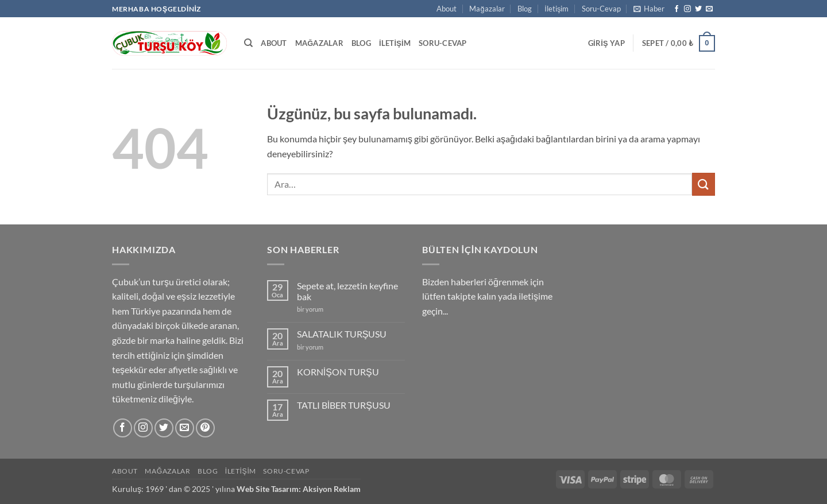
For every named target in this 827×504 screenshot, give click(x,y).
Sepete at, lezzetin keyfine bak (347, 291)
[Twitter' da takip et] (698, 9)
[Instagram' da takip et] (687, 9)
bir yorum (310, 309)
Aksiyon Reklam (332, 489)
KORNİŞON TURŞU (338, 372)
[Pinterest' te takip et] (205, 428)
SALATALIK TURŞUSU (342, 334)
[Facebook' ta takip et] (677, 9)
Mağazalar (487, 9)
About (447, 9)
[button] (649, 9)
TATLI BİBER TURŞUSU (344, 405)
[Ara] (248, 43)
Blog (525, 9)
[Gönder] (704, 184)
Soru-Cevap (601, 9)
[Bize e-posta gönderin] (709, 9)
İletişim (557, 9)
